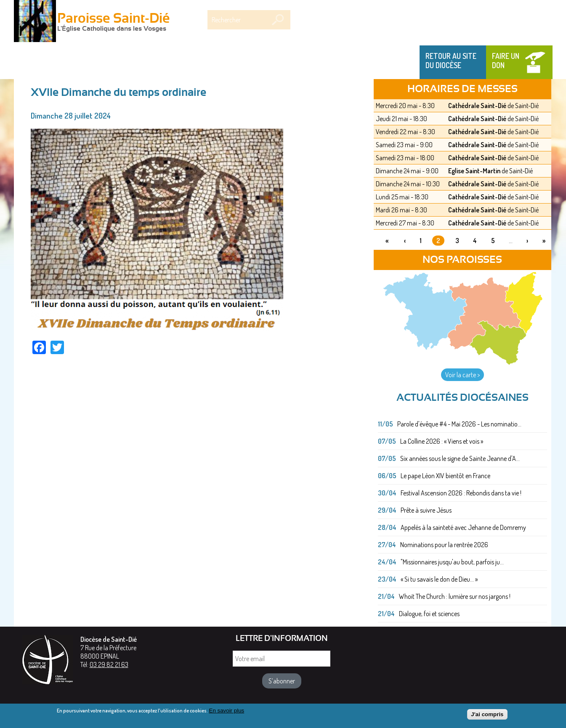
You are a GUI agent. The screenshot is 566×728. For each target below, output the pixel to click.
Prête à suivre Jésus (426, 510)
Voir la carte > (462, 375)
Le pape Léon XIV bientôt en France (445, 476)
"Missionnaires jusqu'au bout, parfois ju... (452, 562)
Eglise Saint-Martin (474, 171)
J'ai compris (487, 716)
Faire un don (506, 61)
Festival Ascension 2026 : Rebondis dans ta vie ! (461, 493)
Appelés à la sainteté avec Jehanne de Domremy (463, 527)
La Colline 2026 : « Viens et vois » (442, 441)
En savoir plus (227, 712)
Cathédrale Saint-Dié (477, 106)
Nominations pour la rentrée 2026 (444, 545)
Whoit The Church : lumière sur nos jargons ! (455, 596)
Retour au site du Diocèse (451, 61)
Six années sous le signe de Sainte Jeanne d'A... (460, 458)
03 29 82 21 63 (109, 664)
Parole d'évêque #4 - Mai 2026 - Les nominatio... (459, 424)
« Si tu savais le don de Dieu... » (439, 579)
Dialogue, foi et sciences (429, 614)
